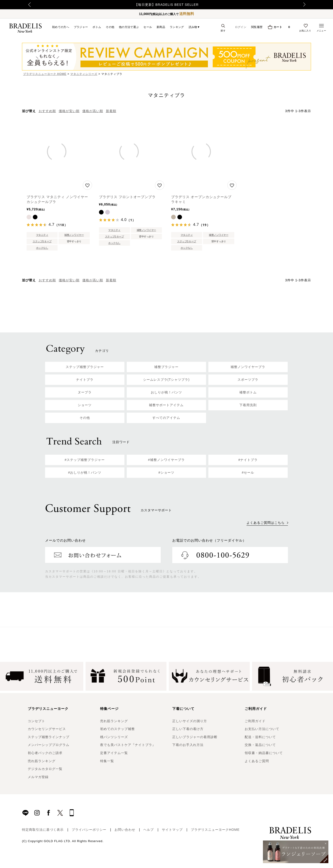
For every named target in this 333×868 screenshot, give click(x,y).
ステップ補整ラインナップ (49, 737)
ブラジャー (81, 27)
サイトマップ (172, 830)
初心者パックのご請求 (45, 753)
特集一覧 (107, 761)
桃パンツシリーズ (114, 737)
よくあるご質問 (257, 761)
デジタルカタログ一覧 (45, 769)
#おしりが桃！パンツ (85, 472)
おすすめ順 (47, 111)
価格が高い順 (93, 111)
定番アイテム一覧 (114, 753)
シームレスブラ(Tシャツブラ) (166, 380)
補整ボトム (248, 392)
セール (148, 27)
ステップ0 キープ (42, 241)
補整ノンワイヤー (74, 235)
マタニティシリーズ (84, 74)
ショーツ (85, 405)
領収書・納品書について (264, 753)
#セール (248, 472)
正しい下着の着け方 (188, 729)
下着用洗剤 (248, 405)
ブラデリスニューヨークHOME (215, 830)
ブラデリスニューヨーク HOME (45, 74)
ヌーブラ (85, 392)
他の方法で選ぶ (129, 27)
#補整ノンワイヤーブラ (166, 460)
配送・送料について (260, 737)
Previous (23, 5)
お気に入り (305, 31)
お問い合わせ (125, 830)
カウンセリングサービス (47, 729)
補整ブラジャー (166, 367)
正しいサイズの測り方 (190, 721)
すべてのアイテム (166, 418)
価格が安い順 (69, 111)
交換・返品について (260, 745)
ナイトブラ (85, 380)
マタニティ (42, 235)
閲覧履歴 (257, 27)
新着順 (111, 111)
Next (309, 5)
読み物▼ (194, 27)
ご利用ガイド (255, 721)
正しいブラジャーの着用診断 (195, 737)
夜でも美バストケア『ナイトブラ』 (128, 745)
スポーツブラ (248, 380)
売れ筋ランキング (42, 761)
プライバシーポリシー (89, 830)
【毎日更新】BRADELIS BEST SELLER (167, 5)
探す (223, 31)
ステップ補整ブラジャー (85, 367)
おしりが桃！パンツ (166, 392)
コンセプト (36, 721)
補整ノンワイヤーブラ (248, 367)
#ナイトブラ (248, 460)
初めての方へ (61, 27)
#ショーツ (166, 472)
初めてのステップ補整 (117, 729)
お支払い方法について (262, 729)
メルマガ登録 (38, 777)
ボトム (97, 27)
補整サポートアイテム (166, 405)
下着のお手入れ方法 (188, 745)
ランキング (177, 27)
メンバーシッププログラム (49, 745)
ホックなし (42, 248)
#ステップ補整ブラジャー (85, 460)
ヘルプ (149, 830)
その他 (110, 27)
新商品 (161, 27)
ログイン (241, 27)
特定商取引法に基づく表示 (43, 830)
